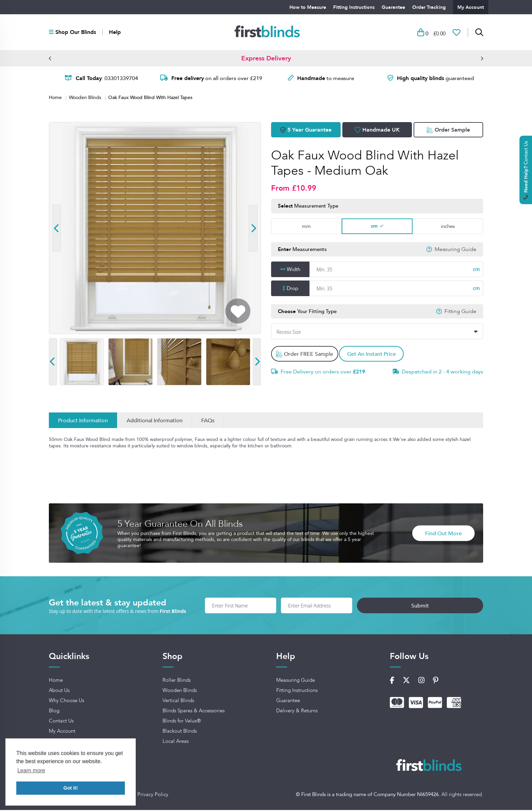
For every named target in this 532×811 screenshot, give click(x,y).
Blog (54, 712)
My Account (471, 7)
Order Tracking (429, 7)
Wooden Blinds (86, 99)
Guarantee (393, 7)
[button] (50, 59)
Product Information (83, 422)
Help (115, 33)
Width (293, 271)
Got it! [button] (71, 788)
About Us (59, 692)
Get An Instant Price (376, 355)
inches (448, 227)
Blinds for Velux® (182, 722)
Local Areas (176, 742)
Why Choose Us (66, 702)
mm (306, 227)
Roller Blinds (177, 681)
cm (374, 227)
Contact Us (61, 722)
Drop (292, 289)
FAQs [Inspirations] (208, 422)
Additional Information (155, 422)
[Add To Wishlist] (238, 312)
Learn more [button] (31, 770)
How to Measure (308, 7)
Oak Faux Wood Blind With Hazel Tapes (150, 99)
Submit (452, 606)
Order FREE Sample (305, 355)
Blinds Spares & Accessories (194, 712)
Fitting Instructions (354, 7)
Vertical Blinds (178, 702)
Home (56, 99)
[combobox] (377, 333)
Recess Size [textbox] (289, 333)
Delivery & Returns (297, 712)
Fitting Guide (460, 312)
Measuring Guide (455, 250)
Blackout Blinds (180, 732)
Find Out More (443, 534)
